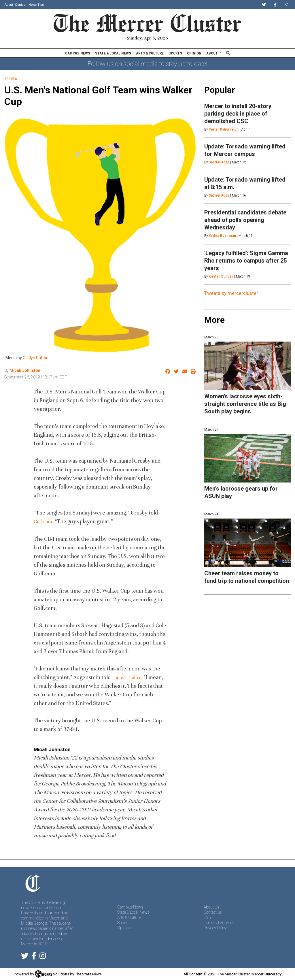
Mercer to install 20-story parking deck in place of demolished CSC (238, 114)
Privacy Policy (215, 928)
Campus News (78, 53)
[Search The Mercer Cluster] (228, 53)
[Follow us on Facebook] (34, 957)
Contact (21, 5)
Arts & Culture (150, 53)
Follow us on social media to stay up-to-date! (147, 64)
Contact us (213, 912)
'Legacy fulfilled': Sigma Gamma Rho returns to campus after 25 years (246, 261)
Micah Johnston (25, 370)
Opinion (194, 53)
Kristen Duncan (221, 276)
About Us (211, 907)
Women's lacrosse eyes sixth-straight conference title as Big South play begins (245, 404)
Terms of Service (218, 923)
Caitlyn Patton (36, 358)
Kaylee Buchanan (222, 236)
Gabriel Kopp (219, 162)
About (9, 5)
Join (207, 917)
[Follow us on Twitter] (25, 957)
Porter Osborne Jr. (224, 129)
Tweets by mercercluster (231, 293)
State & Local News (113, 53)
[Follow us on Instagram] (43, 957)
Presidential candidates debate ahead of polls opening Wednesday (245, 220)
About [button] (212, 53)
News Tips (36, 5)
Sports (175, 53)
